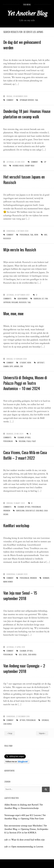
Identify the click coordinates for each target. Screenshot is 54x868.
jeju (20, 654)
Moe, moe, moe (13, 313)
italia (29, 441)
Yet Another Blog (27, 13)
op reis (28, 437)
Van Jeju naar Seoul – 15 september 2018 (20, 596)
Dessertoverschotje (30, 808)
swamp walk (30, 166)
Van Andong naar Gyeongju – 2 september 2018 (24, 668)
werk (36, 235)
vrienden (7, 511)
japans (17, 366)
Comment (10, 100)
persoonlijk (24, 235)
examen (6, 366)
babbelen (37, 299)
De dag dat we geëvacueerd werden (22, 45)
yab (6, 840)
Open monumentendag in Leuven (27, 847)
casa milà (39, 511)
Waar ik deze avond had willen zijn (28, 840)
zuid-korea (32, 654)
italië (34, 441)
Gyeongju (45, 720)
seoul (25, 654)
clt (43, 299)
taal (36, 100)
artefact (41, 363)
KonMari (46, 578)
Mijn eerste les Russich (20, 250)
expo (11, 366)
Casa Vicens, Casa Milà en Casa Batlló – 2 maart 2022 (25, 455)
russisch (7, 238)
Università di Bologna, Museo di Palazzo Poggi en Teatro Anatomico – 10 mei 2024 (25, 383)
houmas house (18, 166)
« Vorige (10, 733)
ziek (21, 366)
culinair (21, 437)
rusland (15, 302)
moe (46, 235)
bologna (22, 441)
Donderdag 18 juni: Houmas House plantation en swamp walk (27, 114)
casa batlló (30, 511)
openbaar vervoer (27, 100)
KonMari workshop (16, 525)
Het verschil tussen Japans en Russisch (24, 179)
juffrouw (7, 302)
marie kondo (8, 582)
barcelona (20, 511)
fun (46, 299)
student (23, 363)
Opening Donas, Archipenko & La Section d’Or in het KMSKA (26, 831)
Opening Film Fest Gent (32, 819)
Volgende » (42, 733)
